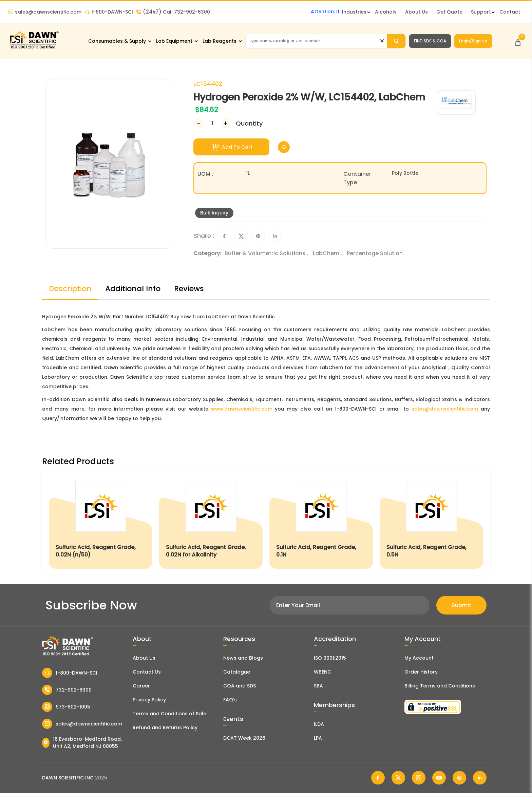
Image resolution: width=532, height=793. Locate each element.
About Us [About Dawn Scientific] (416, 12)
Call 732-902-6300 (173, 12)
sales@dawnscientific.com (45, 12)
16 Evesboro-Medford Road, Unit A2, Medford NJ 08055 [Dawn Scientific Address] (82, 743)
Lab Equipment (174, 41)
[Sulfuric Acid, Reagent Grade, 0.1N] (321, 521)
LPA (318, 738)
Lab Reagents (220, 41)
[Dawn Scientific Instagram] (419, 778)
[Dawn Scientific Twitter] (398, 778)
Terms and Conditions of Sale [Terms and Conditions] (169, 714)
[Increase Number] (226, 123)
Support (481, 12)
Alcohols (386, 12)
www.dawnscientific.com (242, 409)
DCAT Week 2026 (244, 738)
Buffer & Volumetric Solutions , (267, 253)
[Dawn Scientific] (34, 48)
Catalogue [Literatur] (237, 672)
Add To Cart (232, 147)
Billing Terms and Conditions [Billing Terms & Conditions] (440, 686)
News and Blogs (243, 658)
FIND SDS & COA (430, 41)
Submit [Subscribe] (461, 605)
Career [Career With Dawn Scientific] (141, 686)
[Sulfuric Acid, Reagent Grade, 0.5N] (431, 521)
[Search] (396, 41)
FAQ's (230, 700)
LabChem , (328, 253)
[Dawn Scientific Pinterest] (459, 778)
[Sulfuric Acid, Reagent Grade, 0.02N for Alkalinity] (211, 521)
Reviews (189, 289)
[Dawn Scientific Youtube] (439, 778)
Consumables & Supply (117, 41)
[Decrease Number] (198, 123)
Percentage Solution (375, 253)
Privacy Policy (149, 700)
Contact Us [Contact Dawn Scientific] (147, 672)
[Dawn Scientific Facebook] (378, 778)
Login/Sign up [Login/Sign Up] (473, 41)
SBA (318, 686)
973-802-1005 (66, 707)
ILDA (319, 724)
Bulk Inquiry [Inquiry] (214, 213)
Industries (354, 12)
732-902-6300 (67, 690)
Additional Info (133, 289)
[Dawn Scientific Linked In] (480, 778)
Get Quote (449, 12)
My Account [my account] (419, 658)
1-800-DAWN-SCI (109, 12)
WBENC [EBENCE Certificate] (322, 672)
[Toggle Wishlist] (284, 147)
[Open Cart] (518, 41)
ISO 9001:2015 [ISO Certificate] (330, 658)
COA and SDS (240, 686)
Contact (510, 12)
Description (70, 289)
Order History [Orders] (421, 672)
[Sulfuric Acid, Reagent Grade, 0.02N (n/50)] (101, 521)
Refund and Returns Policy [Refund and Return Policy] (165, 728)
